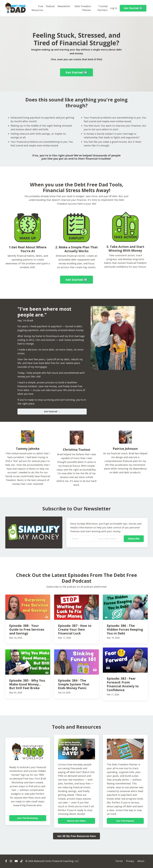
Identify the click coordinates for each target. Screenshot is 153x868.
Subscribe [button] (134, 539)
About (141, 861)
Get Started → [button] (52, 412)
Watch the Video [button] (76, 821)
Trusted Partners (103, 8)
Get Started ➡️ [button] (133, 8)
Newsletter (64, 6)
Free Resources (37, 8)
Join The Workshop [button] (28, 818)
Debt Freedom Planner (83, 8)
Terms (119, 861)
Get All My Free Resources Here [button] (77, 836)
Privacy (130, 861)
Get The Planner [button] (125, 821)
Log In (114, 8)
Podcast (50, 6)
